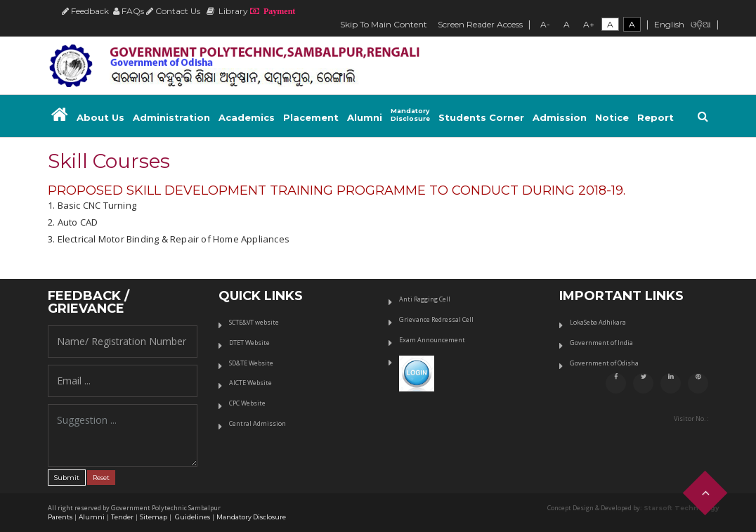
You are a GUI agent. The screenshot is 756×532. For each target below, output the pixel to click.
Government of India (601, 343)
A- (545, 24)
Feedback (85, 11)
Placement (311, 117)
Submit (67, 478)
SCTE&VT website (254, 322)
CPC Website (247, 403)
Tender (122, 517)
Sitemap (154, 517)
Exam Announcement (432, 340)
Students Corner (481, 117)
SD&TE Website (251, 363)
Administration (171, 117)
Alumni (365, 117)
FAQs (129, 11)
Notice (612, 117)
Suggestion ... (123, 435)
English (669, 24)
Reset (101, 478)
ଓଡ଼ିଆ (701, 24)
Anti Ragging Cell (425, 299)
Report (656, 117)
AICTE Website (250, 383)
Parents (60, 517)
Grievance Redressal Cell (436, 319)
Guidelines (192, 517)
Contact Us (173, 11)
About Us (100, 117)
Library (227, 11)
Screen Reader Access (480, 24)
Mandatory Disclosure (251, 517)
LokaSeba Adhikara (598, 322)
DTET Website (249, 343)
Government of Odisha (604, 363)
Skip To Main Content (384, 24)
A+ (589, 24)
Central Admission (258, 423)
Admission (560, 117)
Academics (247, 117)
